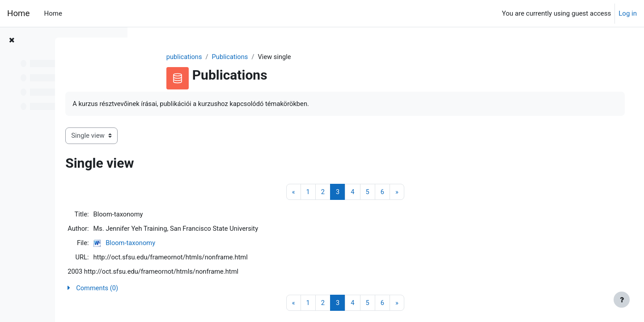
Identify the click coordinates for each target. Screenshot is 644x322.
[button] (379, 290)
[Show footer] (622, 300)
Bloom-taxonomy (211, 244)
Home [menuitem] (53, 13)
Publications (265, 57)
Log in (628, 13)
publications (218, 57)
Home (18, 13)
